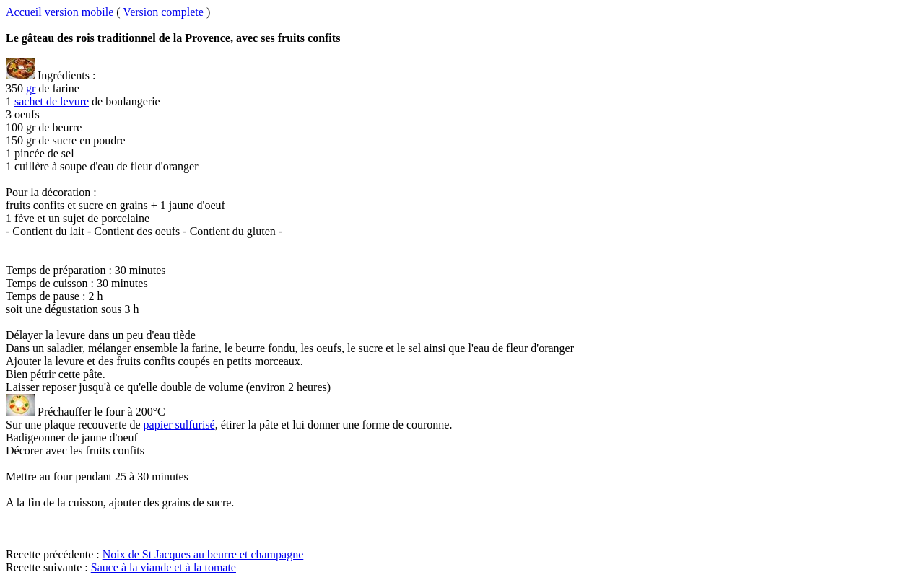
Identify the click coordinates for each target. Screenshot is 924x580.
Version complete (163, 12)
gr (31, 88)
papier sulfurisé (179, 425)
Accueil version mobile (60, 12)
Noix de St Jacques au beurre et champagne (203, 554)
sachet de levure (52, 101)
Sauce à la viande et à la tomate (164, 567)
